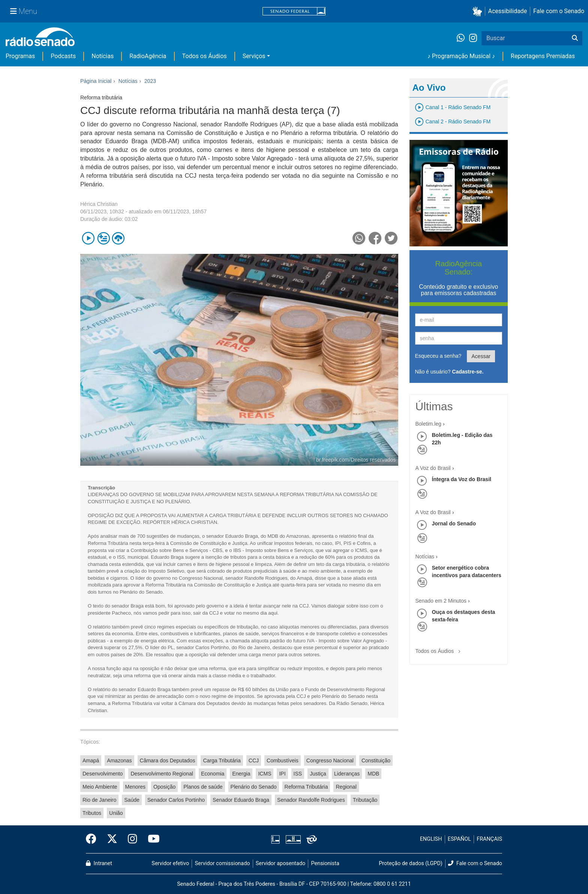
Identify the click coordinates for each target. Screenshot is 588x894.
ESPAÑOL (459, 839)
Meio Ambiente (100, 787)
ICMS (265, 774)
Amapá (91, 760)
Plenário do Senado (254, 787)
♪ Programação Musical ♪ (461, 56)
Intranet (99, 863)
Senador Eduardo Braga (241, 800)
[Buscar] (575, 38)
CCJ (254, 760)
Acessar (481, 356)
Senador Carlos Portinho (176, 800)
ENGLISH (431, 839)
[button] (479, 11)
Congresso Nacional (330, 760)
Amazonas (119, 760)
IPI (282, 774)
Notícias (103, 56)
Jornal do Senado (454, 523)
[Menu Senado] (24, 11)
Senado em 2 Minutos (441, 601)
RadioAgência (148, 56)
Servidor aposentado (280, 863)
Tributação (365, 800)
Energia (241, 774)
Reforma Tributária (306, 787)
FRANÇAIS (489, 839)
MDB (373, 774)
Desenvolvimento (103, 774)
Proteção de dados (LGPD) (411, 863)
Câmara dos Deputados (168, 760)
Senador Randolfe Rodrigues (311, 800)
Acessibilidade (508, 11)
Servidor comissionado (223, 863)
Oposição (164, 787)
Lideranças (347, 774)
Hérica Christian (99, 204)
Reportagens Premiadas (543, 56)
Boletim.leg (428, 424)
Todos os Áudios (205, 56)
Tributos (92, 813)
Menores (135, 787)
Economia (213, 774)
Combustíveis (283, 760)
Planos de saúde (203, 787)
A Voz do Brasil (433, 468)
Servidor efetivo (170, 863)
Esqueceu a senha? (438, 356)
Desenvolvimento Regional (162, 774)
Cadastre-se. (468, 372)
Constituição (376, 760)
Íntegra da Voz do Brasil (462, 479)
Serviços (254, 56)
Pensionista (325, 863)
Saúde (132, 800)
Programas (20, 56)
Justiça (318, 774)
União (116, 813)
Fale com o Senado (559, 11)
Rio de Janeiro (99, 800)
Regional (346, 787)
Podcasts (63, 56)
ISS (298, 774)
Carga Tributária (222, 760)
